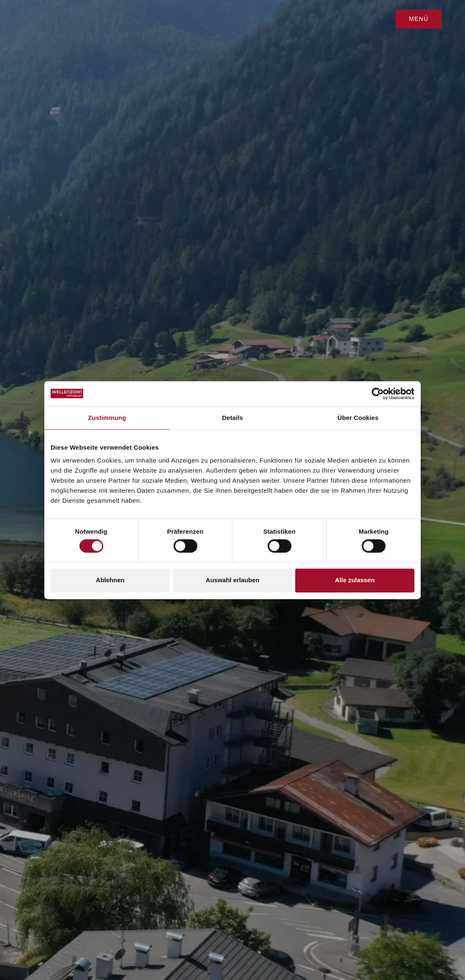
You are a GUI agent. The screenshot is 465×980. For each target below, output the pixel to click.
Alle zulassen (355, 580)
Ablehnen (110, 580)
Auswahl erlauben (232, 580)
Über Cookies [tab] (358, 418)
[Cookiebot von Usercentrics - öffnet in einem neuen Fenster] (378, 394)
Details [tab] (232, 418)
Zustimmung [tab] (107, 418)
